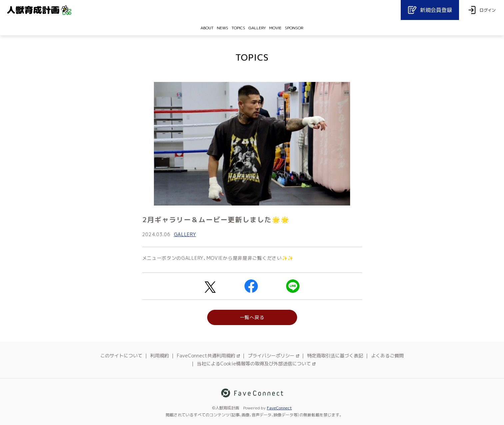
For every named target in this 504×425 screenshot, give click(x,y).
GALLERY (185, 234)
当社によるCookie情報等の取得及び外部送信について (256, 364)
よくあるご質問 (387, 356)
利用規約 (160, 356)
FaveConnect (279, 408)
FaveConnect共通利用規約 (208, 356)
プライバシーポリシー (273, 356)
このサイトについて (121, 356)
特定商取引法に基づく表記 (335, 356)
